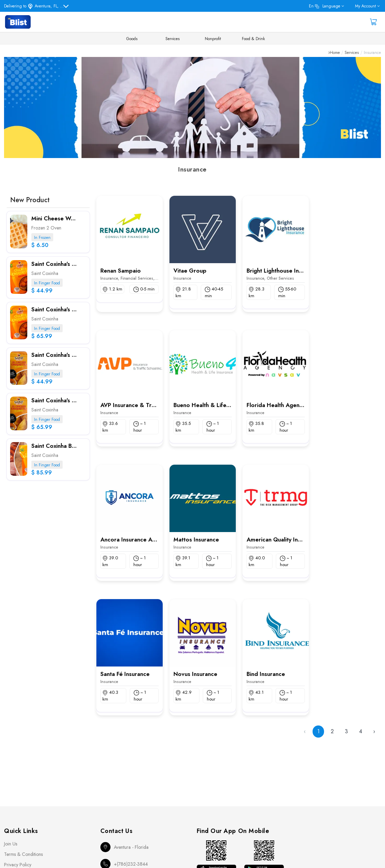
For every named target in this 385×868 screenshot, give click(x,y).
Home (335, 53)
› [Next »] (374, 731)
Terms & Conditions (23, 854)
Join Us (11, 844)
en (325, 6)
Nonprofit (213, 39)
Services (172, 39)
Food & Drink (253, 39)
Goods (132, 39)
